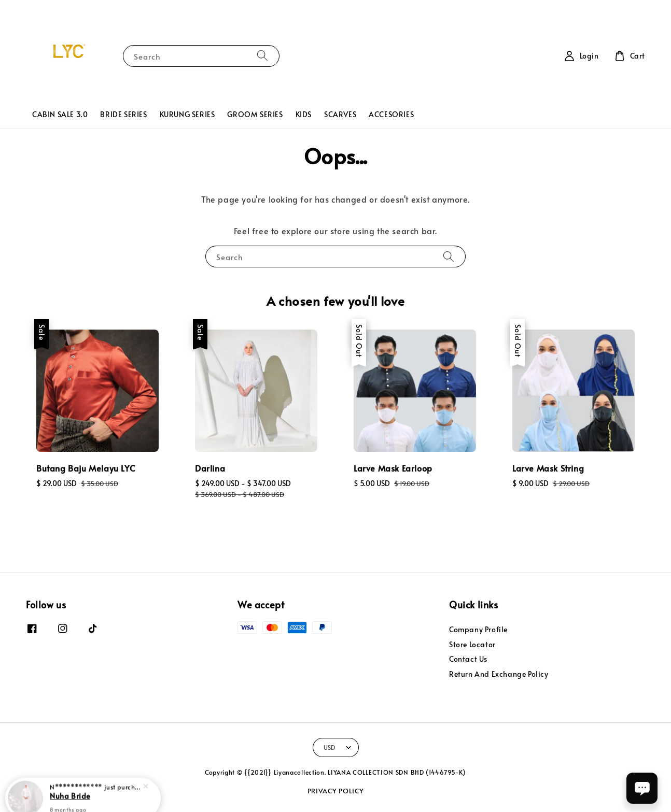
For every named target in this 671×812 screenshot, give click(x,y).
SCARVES (340, 114)
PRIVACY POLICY (336, 791)
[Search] (262, 56)
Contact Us (468, 659)
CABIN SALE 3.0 (60, 114)
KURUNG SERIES (187, 114)
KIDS (304, 114)
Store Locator (472, 644)
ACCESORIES (391, 114)
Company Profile (478, 630)
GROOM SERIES (255, 114)
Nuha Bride (70, 785)
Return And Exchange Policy (499, 674)
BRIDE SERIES (123, 114)
